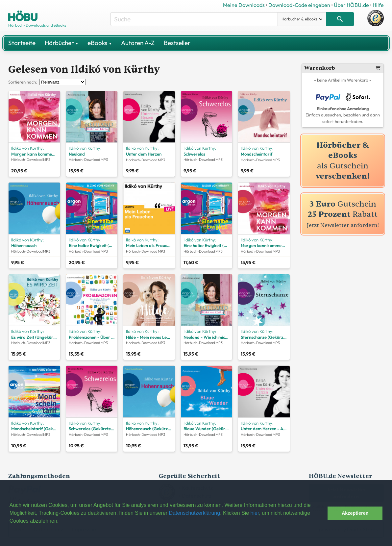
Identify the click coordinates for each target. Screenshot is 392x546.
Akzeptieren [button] (355, 513)
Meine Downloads (244, 5)
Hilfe (378, 5)
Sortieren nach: (23, 82)
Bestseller (177, 43)
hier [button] (255, 513)
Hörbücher (61, 43)
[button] (321, 513)
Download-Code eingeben (299, 5)
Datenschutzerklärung (194, 513)
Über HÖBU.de (351, 5)
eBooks (99, 43)
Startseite (22, 43)
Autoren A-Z (138, 43)
